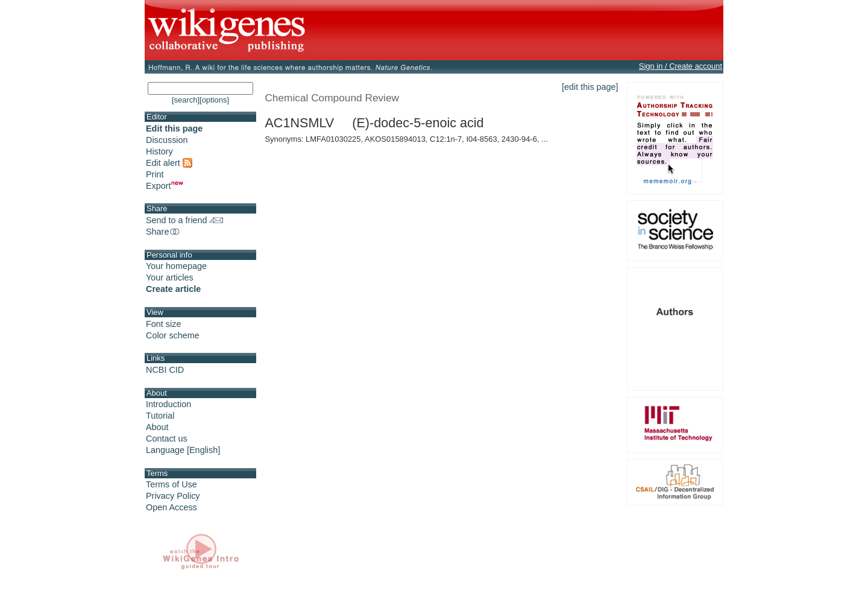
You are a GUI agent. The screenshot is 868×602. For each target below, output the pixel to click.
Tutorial (160, 416)
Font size (163, 324)
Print (155, 174)
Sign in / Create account (681, 66)
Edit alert (169, 163)
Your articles (170, 277)
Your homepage (176, 266)
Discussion (167, 140)
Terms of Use (171, 484)
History (159, 151)
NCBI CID (165, 370)
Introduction (168, 404)
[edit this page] (590, 87)
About (157, 427)
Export (165, 186)
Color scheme (173, 335)
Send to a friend (184, 220)
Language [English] (183, 450)
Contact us (167, 439)
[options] (214, 100)
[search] (186, 100)
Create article (173, 289)
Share (163, 232)
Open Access (171, 507)
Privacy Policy (173, 496)
